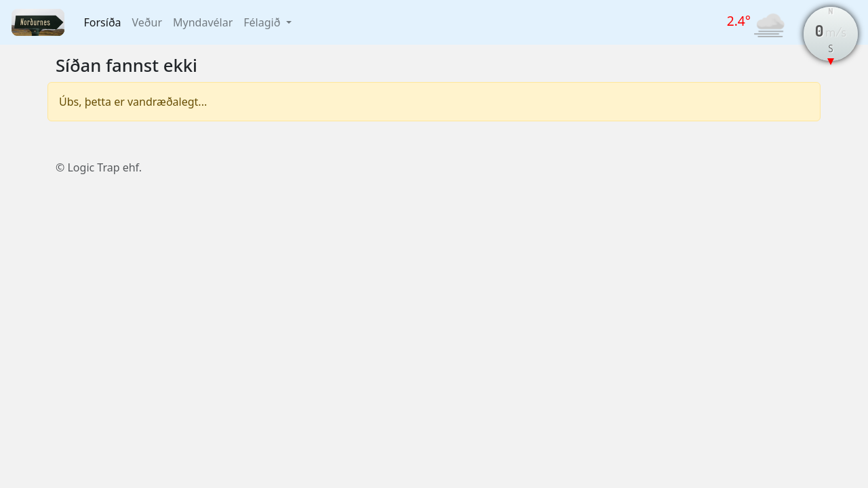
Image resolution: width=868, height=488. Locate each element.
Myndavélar (203, 22)
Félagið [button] (263, 22)
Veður (147, 22)
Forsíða (103, 22)
